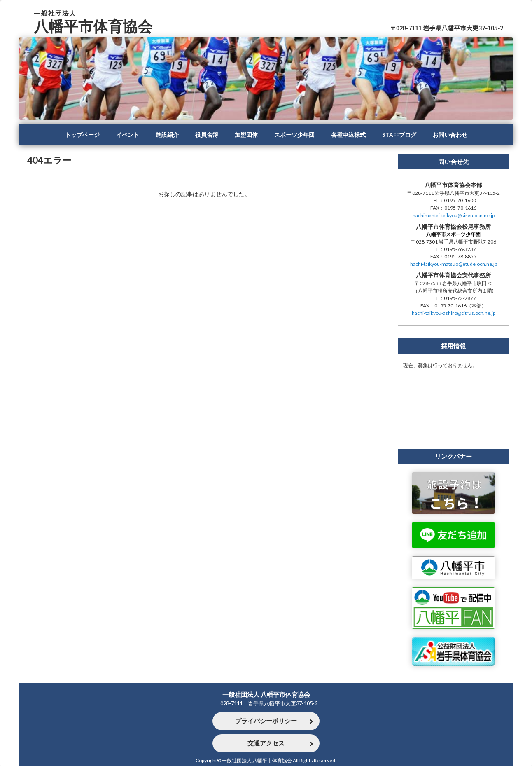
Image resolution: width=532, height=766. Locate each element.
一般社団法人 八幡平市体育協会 (266, 694)
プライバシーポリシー (266, 721)
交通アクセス (266, 743)
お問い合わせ (450, 135)
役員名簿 (207, 135)
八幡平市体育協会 (93, 26)
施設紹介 (167, 135)
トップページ (82, 135)
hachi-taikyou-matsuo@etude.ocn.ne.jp (454, 264)
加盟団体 (246, 135)
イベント (128, 135)
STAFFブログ (399, 135)
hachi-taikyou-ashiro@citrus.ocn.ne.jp (454, 313)
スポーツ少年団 (294, 135)
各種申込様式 (348, 135)
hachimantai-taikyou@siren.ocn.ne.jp (454, 215)
